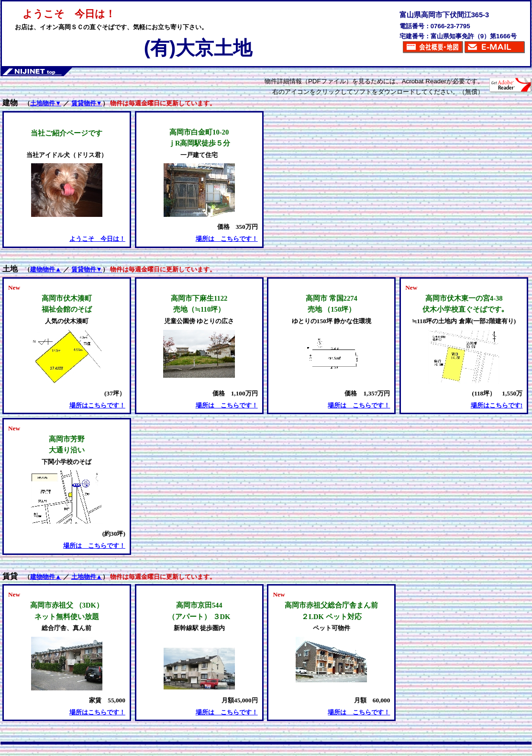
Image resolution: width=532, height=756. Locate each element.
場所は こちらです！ (227, 239)
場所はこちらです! (497, 405)
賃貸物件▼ (87, 103)
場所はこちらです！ (97, 405)
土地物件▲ (87, 577)
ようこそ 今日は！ (97, 239)
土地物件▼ (46, 103)
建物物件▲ (46, 269)
